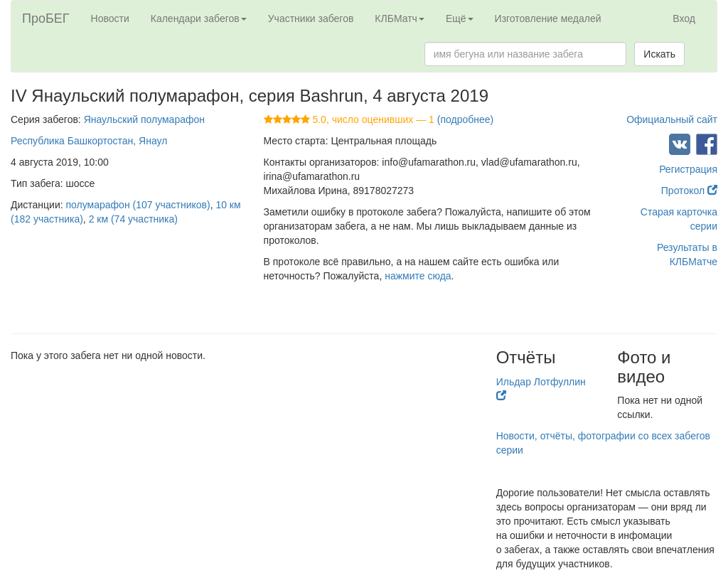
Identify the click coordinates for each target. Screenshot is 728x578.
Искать (659, 54)
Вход (684, 18)
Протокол (689, 191)
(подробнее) (465, 119)
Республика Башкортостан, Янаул (89, 141)
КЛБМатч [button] (400, 18)
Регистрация (688, 169)
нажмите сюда (418, 276)
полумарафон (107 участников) (138, 205)
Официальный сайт (672, 119)
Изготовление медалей (548, 18)
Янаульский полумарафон (144, 119)
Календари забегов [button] (199, 18)
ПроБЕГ (46, 18)
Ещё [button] (460, 18)
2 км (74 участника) (133, 219)
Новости (110, 18)
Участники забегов (311, 18)
